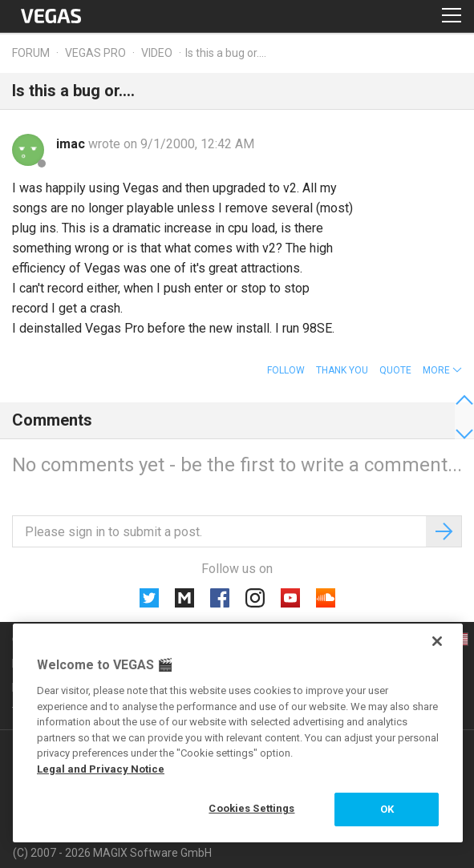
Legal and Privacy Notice (101, 769)
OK (387, 809)
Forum (31, 53)
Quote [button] (395, 370)
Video (157, 53)
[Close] (437, 641)
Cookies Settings (251, 808)
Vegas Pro (95, 53)
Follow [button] (286, 370)
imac (72, 144)
